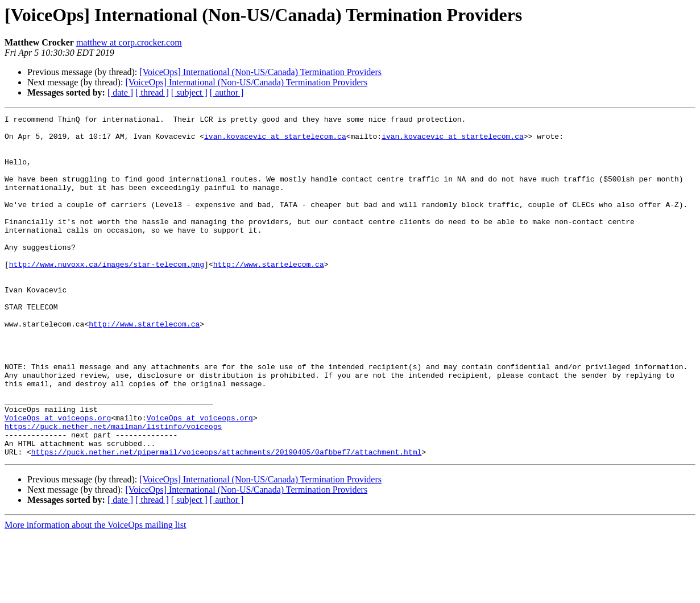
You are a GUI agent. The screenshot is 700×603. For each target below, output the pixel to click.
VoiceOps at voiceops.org (58, 479)
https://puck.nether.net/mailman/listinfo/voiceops (113, 489)
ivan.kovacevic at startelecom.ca (275, 141)
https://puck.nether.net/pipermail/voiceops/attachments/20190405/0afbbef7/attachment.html (226, 520)
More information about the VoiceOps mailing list (95, 593)
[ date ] (120, 92)
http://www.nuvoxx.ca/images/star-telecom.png (107, 295)
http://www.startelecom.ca (269, 295)
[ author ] (227, 92)
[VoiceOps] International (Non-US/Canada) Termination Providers (260, 72)
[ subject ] (189, 92)
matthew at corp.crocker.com (129, 42)
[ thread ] (152, 92)
